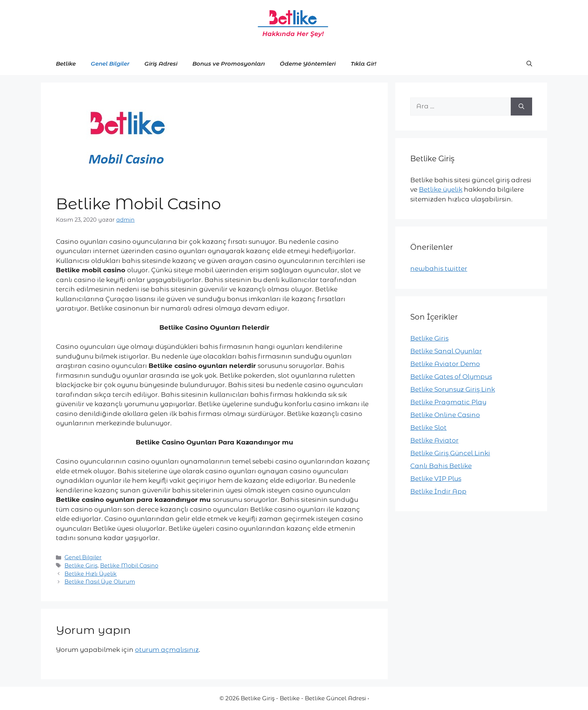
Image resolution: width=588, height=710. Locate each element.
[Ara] (521, 107)
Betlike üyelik (441, 189)
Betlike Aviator (434, 440)
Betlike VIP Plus (436, 479)
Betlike (66, 64)
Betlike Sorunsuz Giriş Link (453, 389)
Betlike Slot (428, 428)
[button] (529, 64)
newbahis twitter (439, 269)
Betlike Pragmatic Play (448, 402)
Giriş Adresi (161, 64)
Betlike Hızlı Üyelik (91, 574)
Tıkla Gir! (363, 64)
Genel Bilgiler (110, 64)
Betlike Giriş (81, 566)
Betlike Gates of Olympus (451, 377)
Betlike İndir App (438, 491)
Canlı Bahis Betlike (441, 466)
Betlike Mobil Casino (129, 566)
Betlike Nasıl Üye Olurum (100, 582)
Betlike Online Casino (445, 415)
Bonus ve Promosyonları (229, 64)
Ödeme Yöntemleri (308, 64)
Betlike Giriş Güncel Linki (450, 453)
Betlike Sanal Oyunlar (446, 351)
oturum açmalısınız (167, 650)
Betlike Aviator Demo (445, 364)
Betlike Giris (429, 338)
